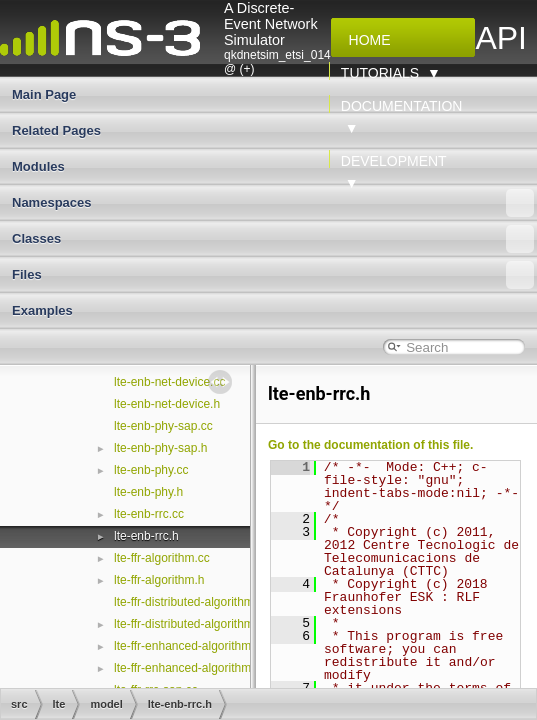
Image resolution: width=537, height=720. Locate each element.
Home (366, 40)
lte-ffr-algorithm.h (159, 580)
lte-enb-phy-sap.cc (163, 426)
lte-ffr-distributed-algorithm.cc (191, 602)
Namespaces (273, 203)
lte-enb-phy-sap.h (160, 448)
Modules (38, 166)
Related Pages (56, 130)
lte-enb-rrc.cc (149, 514)
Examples (42, 310)
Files (273, 275)
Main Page (44, 94)
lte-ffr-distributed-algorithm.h (189, 624)
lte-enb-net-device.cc (169, 382)
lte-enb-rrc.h (146, 536)
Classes (273, 239)
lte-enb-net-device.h (167, 404)
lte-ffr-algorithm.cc (162, 558)
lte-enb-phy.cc (151, 470)
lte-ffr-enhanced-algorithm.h (187, 668)
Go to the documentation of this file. (370, 445)
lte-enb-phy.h (148, 492)
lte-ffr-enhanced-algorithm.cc (190, 646)
